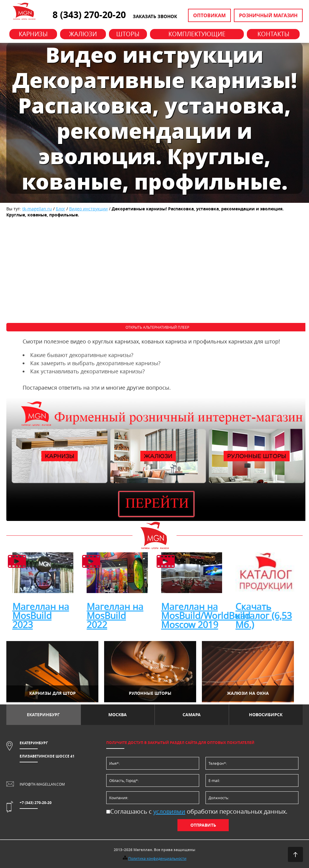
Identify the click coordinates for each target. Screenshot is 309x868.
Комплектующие (197, 34)
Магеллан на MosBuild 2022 (115, 616)
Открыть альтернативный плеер (157, 327)
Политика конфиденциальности (157, 858)
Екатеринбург (43, 715)
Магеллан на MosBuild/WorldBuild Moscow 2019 (206, 616)
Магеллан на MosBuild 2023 (41, 616)
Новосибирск (266, 715)
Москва (118, 715)
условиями (169, 811)
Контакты (273, 34)
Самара (192, 715)
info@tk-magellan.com (42, 784)
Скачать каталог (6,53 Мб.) (264, 616)
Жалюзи (83, 34)
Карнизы (33, 34)
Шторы (128, 34)
